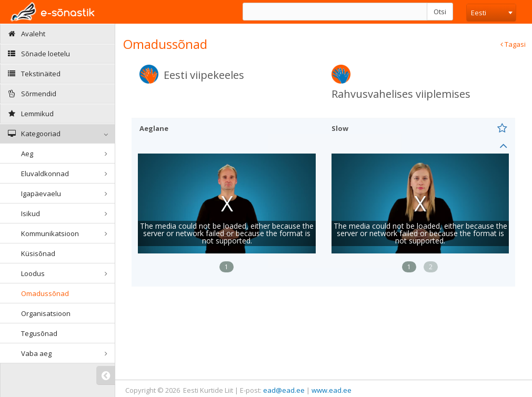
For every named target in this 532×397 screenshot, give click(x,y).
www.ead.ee (332, 390)
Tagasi (513, 44)
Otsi (440, 12)
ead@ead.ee (284, 390)
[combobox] (491, 13)
